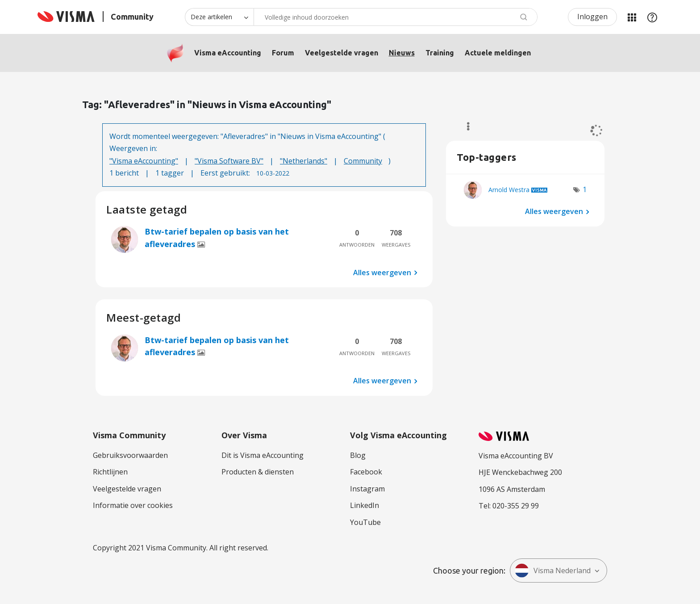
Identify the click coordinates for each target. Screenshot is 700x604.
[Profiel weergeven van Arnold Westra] (509, 190)
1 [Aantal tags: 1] (585, 189)
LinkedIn (365, 505)
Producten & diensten (258, 472)
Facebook (366, 472)
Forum (283, 53)
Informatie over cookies (133, 505)
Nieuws (402, 53)
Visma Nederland (553, 570)
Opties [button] (464, 126)
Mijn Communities (632, 17)
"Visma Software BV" (229, 161)
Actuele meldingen (498, 53)
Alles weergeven (382, 272)
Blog (358, 455)
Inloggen (592, 17)
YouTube (365, 522)
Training (440, 53)
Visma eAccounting (228, 53)
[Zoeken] (396, 17)
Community (363, 161)
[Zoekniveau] (219, 17)
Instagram (367, 489)
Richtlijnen (110, 472)
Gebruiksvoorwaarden (130, 455)
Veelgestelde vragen (342, 53)
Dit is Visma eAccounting (262, 455)
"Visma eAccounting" (144, 161)
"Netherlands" (304, 161)
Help (652, 17)
